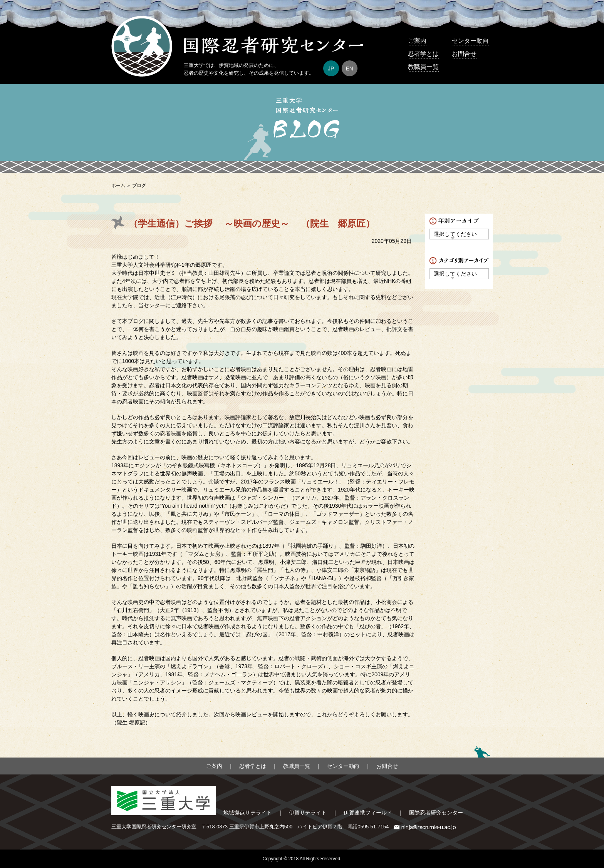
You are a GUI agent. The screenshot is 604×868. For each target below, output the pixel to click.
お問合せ (464, 54)
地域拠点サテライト (248, 813)
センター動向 (470, 41)
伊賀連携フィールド (368, 813)
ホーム (118, 186)
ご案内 (417, 41)
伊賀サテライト (308, 813)
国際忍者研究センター (436, 813)
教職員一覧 (423, 67)
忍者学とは (423, 54)
